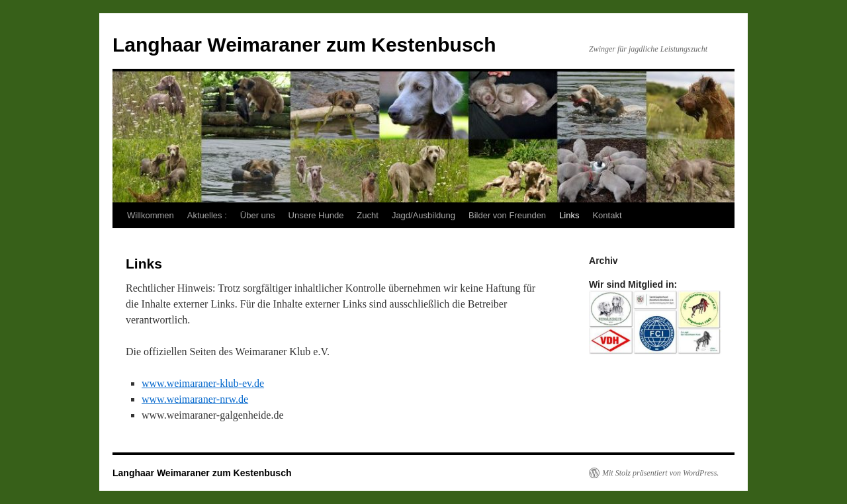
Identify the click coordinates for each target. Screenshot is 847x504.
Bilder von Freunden (507, 215)
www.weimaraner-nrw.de (195, 399)
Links (569, 215)
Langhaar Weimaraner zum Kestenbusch (304, 45)
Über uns (258, 215)
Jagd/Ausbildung (423, 215)
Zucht (368, 215)
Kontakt (607, 215)
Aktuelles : (207, 215)
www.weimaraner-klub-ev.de (203, 383)
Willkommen (151, 215)
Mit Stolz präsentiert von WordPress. (660, 473)
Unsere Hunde (316, 215)
